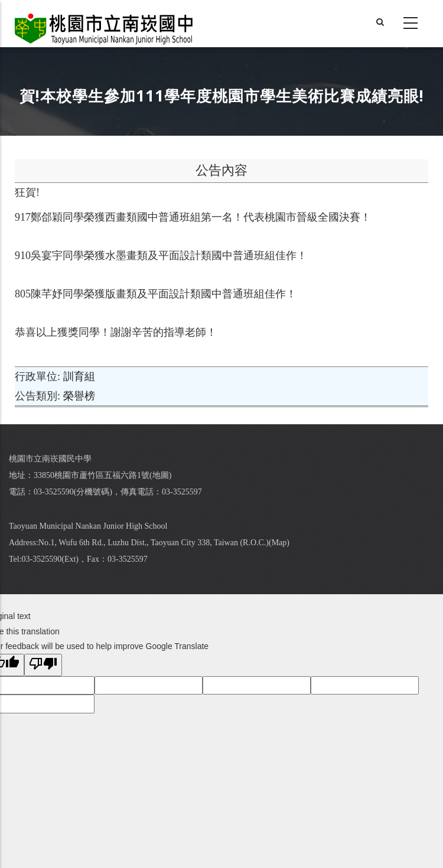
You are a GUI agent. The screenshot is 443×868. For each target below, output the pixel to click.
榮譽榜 (79, 396)
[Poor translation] (43, 665)
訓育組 (79, 376)
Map (279, 543)
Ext (70, 559)
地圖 (161, 475)
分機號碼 (93, 492)
